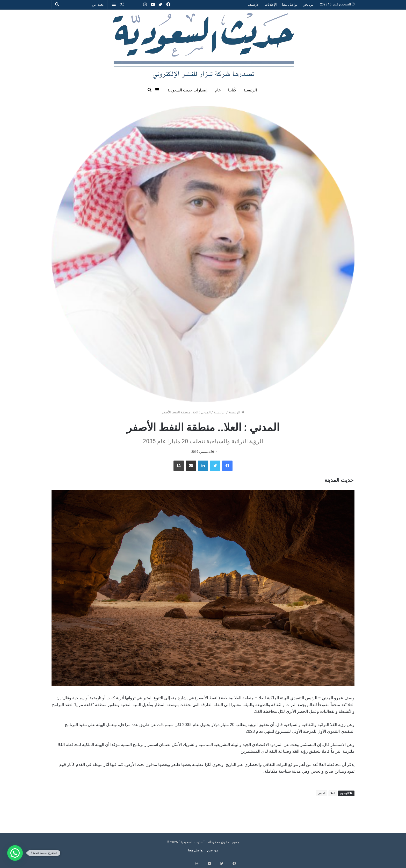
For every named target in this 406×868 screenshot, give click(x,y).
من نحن (308, 5)
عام (218, 90)
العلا (333, 793)
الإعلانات (271, 5)
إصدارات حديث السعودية (187, 90)
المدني (322, 793)
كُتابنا (232, 90)
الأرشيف (254, 5)
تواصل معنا (290, 5)
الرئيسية (250, 90)
